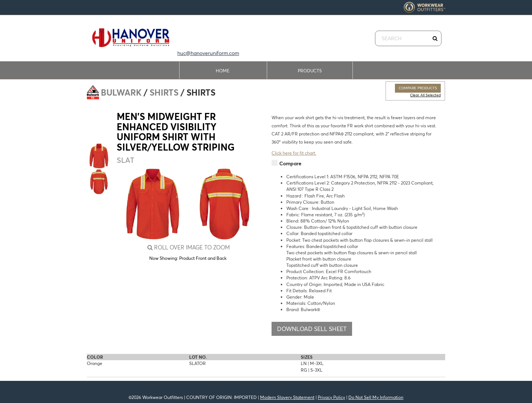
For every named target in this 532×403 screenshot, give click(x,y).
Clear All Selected (425, 95)
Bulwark (121, 93)
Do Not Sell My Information (376, 397)
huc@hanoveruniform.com (208, 53)
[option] (99, 156)
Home (223, 71)
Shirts (164, 93)
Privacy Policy (331, 397)
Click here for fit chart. (294, 153)
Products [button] (310, 71)
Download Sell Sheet (312, 329)
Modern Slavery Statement (287, 397)
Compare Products (418, 88)
